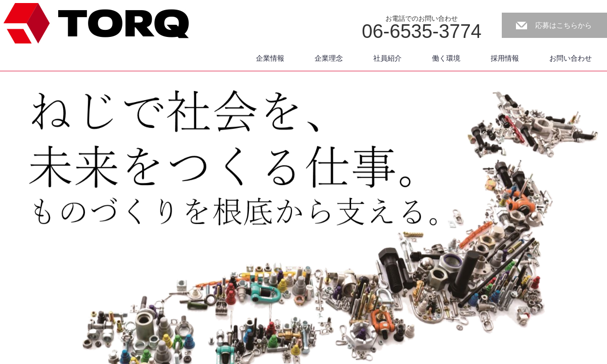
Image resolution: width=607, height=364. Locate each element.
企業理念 (329, 58)
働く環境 (446, 58)
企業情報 (270, 58)
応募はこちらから (563, 25)
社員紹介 (387, 58)
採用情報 (505, 58)
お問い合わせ (571, 58)
